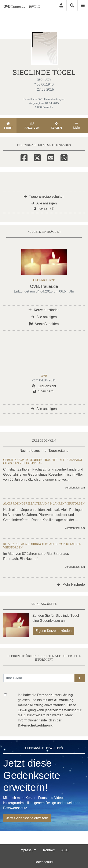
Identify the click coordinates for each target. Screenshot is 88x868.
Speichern (43, 391)
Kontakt (49, 850)
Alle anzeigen (44, 203)
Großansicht (44, 386)
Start (8, 126)
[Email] (51, 157)
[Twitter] (37, 157)
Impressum (28, 850)
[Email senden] (39, 678)
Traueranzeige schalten (44, 197)
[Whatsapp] (64, 157)
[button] (80, 678)
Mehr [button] (77, 125)
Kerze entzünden (44, 310)
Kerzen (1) (44, 208)
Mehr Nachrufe (71, 584)
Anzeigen (32, 126)
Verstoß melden (44, 324)
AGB (65, 850)
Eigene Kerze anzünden (54, 631)
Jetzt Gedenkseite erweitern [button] (27, 818)
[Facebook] (24, 157)
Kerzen (56, 126)
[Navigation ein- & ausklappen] (83, 5)
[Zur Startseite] (22, 5)
